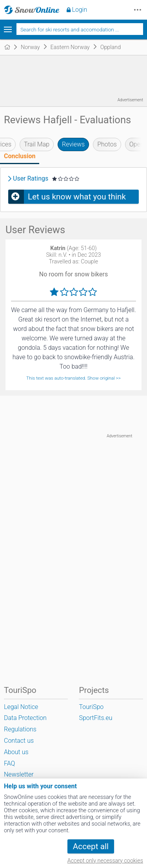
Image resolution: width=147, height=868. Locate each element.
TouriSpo (91, 707)
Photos (107, 144)
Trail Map (37, 144)
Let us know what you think (77, 197)
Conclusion (20, 156)
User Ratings (31, 179)
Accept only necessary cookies (105, 861)
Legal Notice (21, 707)
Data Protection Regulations (25, 724)
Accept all (91, 846)
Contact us (19, 741)
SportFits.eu (95, 718)
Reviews (73, 144)
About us (16, 752)
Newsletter (19, 774)
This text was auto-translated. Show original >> (73, 378)
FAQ (9, 763)
